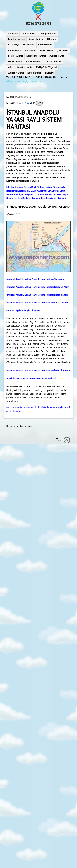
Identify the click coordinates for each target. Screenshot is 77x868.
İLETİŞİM (49, 73)
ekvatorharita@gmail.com (24, 81)
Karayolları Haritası (36, 56)
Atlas (11, 67)
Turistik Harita (46, 50)
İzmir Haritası (34, 73)
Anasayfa (13, 34)
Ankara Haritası (16, 73)
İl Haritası (51, 39)
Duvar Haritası (36, 39)
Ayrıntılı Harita (57, 56)
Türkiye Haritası (29, 34)
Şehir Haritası (45, 45)
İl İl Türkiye (14, 45)
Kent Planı (30, 50)
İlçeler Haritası (15, 56)
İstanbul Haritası (16, 39)
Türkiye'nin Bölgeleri (46, 67)
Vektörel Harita (24, 67)
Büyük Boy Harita (34, 62)
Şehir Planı (62, 50)
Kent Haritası (15, 50)
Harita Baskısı (54, 62)
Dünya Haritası (48, 34)
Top (59, 440)
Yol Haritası (29, 45)
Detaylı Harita (15, 62)
